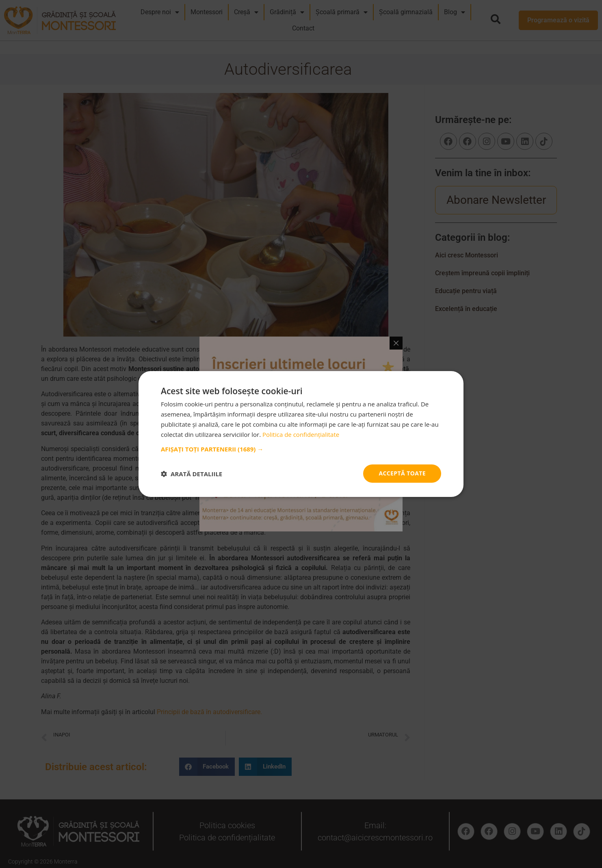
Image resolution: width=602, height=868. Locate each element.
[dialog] (301, 434)
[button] (301, 449)
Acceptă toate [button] (402, 473)
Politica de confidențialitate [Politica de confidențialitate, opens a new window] (301, 434)
